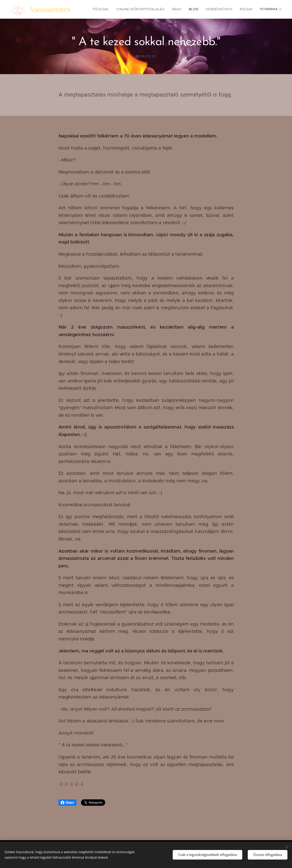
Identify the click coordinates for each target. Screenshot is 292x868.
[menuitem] (113, 9)
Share (67, 803)
